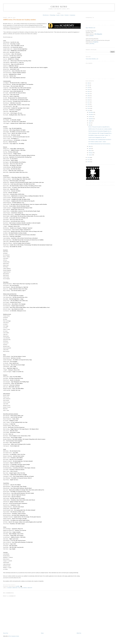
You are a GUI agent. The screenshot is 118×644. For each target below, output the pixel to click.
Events (62, 15)
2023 (89, 89)
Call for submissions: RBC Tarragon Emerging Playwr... (100, 133)
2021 (89, 94)
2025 (89, 85)
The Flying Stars (98, 34)
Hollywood (24, 588)
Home (42, 633)
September (91, 119)
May (90, 146)
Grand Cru (96, 42)
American (15, 588)
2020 (89, 96)
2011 (89, 160)
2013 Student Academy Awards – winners (97, 142)
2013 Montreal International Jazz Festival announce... (100, 144)
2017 (89, 102)
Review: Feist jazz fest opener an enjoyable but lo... (99, 127)
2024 (89, 87)
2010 (89, 162)
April (90, 148)
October (90, 117)
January (90, 155)
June (90, 125)
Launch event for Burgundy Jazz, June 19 (97, 137)
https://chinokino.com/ (91, 28)
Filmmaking (53, 15)
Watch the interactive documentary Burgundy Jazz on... (100, 131)
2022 (89, 91)
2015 (89, 106)
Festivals (67, 15)
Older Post (79, 633)
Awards (58, 15)
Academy (10, 588)
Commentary (72, 15)
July (90, 123)
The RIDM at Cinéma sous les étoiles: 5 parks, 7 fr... (99, 135)
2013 (89, 110)
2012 (89, 157)
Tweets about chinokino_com (92, 59)
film (19, 588)
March (90, 151)
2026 (89, 83)
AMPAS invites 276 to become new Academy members (20, 20)
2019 (89, 98)
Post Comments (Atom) (14, 636)
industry (30, 588)
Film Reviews (46, 15)
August (90, 121)
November (91, 114)
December (91, 112)
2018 (89, 100)
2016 (89, 104)
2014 (89, 108)
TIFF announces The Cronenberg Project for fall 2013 (100, 140)
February (91, 153)
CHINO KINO (59, 7)
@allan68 (91, 36)
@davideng (92, 43)
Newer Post (6, 633)
